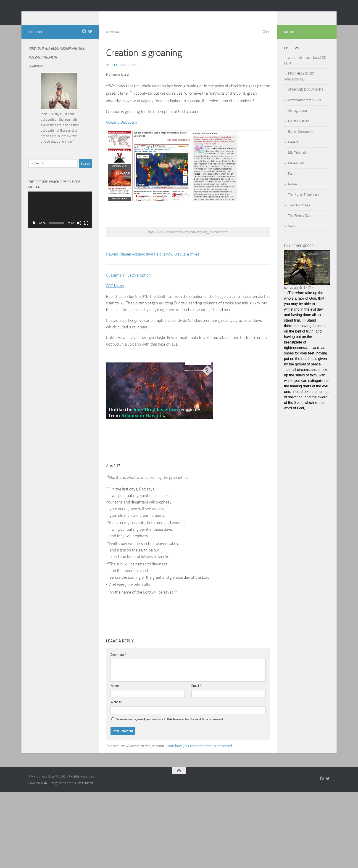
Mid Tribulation (299, 160)
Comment (118, 662)
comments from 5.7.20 (304, 107)
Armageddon (297, 117)
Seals (292, 233)
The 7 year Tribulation (303, 202)
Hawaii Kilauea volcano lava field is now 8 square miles (153, 261)
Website (116, 709)
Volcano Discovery (122, 129)
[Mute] (79, 230)
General (114, 39)
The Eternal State (300, 223)
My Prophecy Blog (64, 16)
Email (196, 693)
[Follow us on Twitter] (90, 38)
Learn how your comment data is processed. (199, 753)
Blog (114, 72)
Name (116, 693)
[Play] (34, 230)
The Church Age (299, 212)
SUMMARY (36, 73)
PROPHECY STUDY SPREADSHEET (300, 83)
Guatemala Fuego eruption (128, 282)
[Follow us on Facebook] (84, 38)
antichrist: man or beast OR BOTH (305, 67)
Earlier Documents (301, 138)
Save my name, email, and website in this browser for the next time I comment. (170, 726)
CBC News (115, 293)
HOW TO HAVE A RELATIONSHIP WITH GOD (57, 55)
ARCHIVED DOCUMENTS (306, 96)
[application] (60, 216)
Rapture (294, 181)
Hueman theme (84, 790)
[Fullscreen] (86, 230)
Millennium (296, 170)
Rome (292, 191)
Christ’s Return (299, 128)
